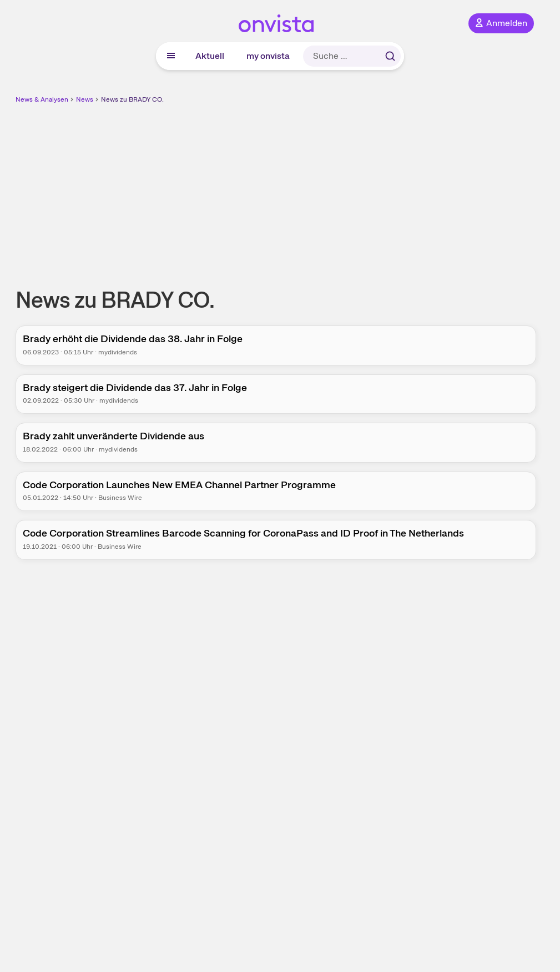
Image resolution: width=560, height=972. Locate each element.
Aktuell (210, 56)
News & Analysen (42, 99)
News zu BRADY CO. (132, 99)
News (85, 99)
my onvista (268, 56)
